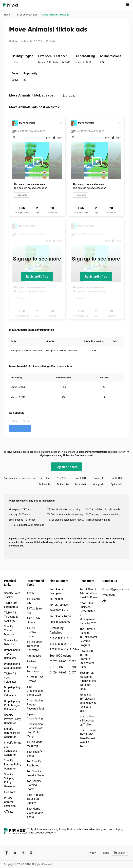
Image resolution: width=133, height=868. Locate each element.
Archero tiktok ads (48, 484)
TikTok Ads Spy (33, 601)
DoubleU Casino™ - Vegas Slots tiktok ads (120, 478)
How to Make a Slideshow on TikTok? (87, 721)
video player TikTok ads (21, 509)
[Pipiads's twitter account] (15, 853)
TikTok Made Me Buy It (34, 744)
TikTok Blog (56, 599)
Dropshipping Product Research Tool (35, 705)
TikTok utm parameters (11, 605)
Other (73, 649)
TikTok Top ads (59, 605)
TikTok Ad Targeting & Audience (11, 617)
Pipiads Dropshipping (35, 716)
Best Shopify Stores (34, 754)
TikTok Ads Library (33, 620)
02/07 (52, 661)
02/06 (62, 661)
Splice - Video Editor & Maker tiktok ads (120, 484)
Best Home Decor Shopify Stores (35, 813)
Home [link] (7, 15)
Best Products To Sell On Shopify (35, 799)
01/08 (62, 673)
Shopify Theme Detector (9, 630)
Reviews (32, 661)
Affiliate (9, 812)
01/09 (52, 673)
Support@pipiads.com (116, 589)
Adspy (30, 593)
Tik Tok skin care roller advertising (65, 515)
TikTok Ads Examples (56, 591)
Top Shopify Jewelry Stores (36, 773)
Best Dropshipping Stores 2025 (35, 691)
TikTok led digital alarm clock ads (26, 525)
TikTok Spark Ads (34, 611)
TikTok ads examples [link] (27, 15)
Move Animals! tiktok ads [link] (56, 15)
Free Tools (10, 792)
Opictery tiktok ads (102, 478)
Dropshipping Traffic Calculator (12, 654)
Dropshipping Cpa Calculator (13, 666)
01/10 (72, 667)
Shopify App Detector (11, 642)
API (105, 601)
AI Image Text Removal (35, 679)
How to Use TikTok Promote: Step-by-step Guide (87, 659)
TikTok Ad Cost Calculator (10, 678)
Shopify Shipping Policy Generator (10, 780)
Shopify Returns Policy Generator (13, 765)
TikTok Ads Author (60, 616)
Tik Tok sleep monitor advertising (103, 515)
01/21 (52, 667)
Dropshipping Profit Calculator (12, 691)
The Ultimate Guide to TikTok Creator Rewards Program (88, 637)
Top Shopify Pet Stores (34, 763)
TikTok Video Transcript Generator (34, 646)
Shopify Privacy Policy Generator (12, 719)
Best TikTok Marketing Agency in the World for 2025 (88, 681)
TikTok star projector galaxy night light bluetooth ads (67, 520)
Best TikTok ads (59, 610)
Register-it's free (37, 276)
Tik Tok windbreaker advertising (64, 509)
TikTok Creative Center (32, 632)
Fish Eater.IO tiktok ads (48, 478)
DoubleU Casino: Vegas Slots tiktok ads (84, 478)
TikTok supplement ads (98, 520)
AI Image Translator (33, 669)
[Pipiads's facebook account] (7, 853)
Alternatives (34, 656)
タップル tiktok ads (66, 478)
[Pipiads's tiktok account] (23, 853)
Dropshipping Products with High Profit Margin (35, 730)
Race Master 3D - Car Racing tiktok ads (84, 484)
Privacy (91, 853)
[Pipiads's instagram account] (31, 853)
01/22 (72, 661)
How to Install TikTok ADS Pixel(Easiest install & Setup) (88, 738)
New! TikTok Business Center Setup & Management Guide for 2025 (88, 613)
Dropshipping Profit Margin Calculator (12, 705)
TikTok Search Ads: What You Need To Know (88, 593)
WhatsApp (109, 595)
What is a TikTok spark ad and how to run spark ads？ (88, 703)
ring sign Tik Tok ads (20, 515)
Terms (105, 853)
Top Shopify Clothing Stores (34, 785)
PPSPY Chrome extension (10, 802)
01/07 (72, 673)
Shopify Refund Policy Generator (12, 733)
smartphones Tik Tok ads (22, 520)
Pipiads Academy (60, 622)
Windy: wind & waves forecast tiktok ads (102, 484)
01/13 (62, 667)
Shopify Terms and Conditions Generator (13, 749)
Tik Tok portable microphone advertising (105, 509)
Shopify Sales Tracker (12, 595)
